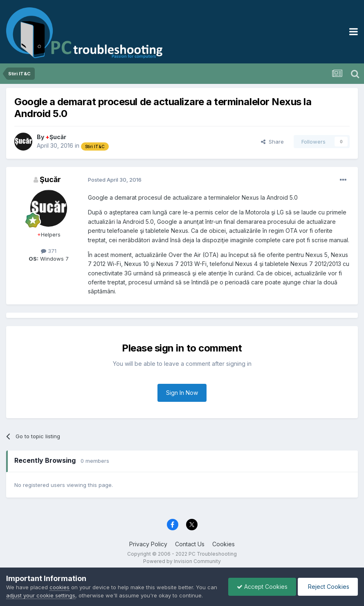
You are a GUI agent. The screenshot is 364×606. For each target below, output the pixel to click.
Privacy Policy (148, 544)
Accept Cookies (262, 587)
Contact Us (190, 544)
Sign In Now (182, 393)
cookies (60, 587)
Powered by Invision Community (182, 561)
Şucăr (56, 137)
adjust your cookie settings (41, 595)
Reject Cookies (328, 587)
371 (49, 251)
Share (272, 142)
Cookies (224, 544)
